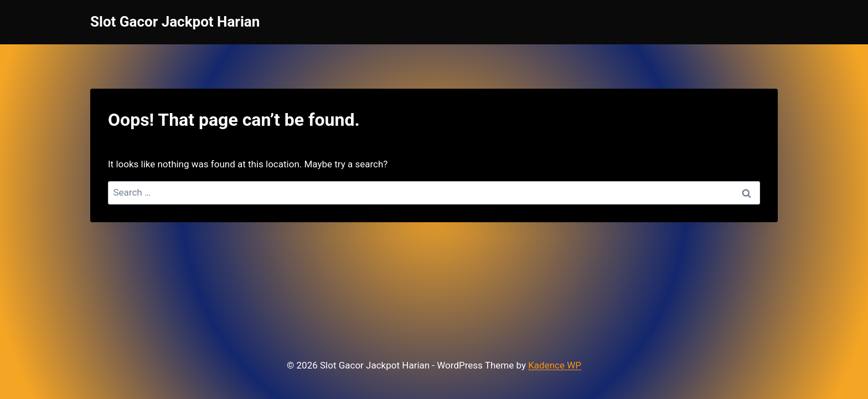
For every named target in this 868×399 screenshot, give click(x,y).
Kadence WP (555, 365)
